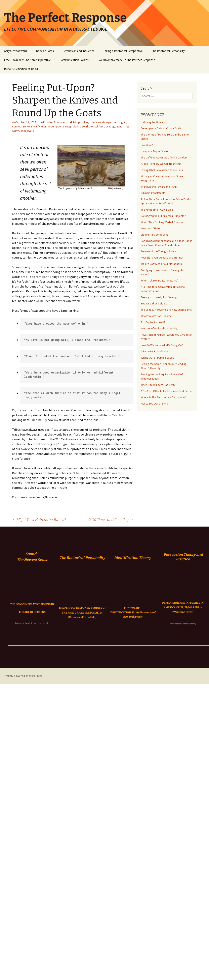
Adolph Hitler (80, 122)
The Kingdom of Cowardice (157, 210)
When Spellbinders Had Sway (158, 385)
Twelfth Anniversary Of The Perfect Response (126, 60)
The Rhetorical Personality (168, 51)
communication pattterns (105, 122)
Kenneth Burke (21, 126)
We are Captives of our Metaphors (161, 264)
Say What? (147, 145)
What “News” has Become (156, 316)
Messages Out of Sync (154, 404)
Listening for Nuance (153, 122)
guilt (124, 122)
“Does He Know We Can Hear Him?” (161, 164)
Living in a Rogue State (154, 151)
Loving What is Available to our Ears (162, 170)
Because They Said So (154, 303)
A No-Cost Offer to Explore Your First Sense (166, 391)
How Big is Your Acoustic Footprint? (162, 258)
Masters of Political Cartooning (159, 328)
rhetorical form (95, 126)
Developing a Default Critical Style (161, 128)
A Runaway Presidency (154, 351)
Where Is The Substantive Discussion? (163, 397)
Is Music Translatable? (154, 193)
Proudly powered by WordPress (23, 676)
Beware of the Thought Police (158, 251)
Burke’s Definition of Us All (21, 69)
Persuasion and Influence (78, 51)
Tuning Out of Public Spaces (157, 358)
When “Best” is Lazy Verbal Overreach (163, 222)
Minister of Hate (150, 228)
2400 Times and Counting (111, 519)
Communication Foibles (74, 60)
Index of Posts (45, 51)
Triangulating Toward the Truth (159, 187)
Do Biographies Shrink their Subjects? (163, 216)
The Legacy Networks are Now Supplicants (166, 310)
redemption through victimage (66, 126)
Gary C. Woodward (15, 51)
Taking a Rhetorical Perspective (123, 51)
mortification (39, 126)
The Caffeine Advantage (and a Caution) (164, 157)
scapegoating (114, 126)
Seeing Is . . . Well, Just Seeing (159, 297)
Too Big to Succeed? (153, 322)
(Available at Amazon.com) (32, 623)
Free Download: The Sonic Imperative (27, 60)
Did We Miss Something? (155, 235)
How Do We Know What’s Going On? (162, 345)
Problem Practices (54, 122)
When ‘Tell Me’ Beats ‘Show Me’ (159, 280)
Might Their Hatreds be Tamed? (39, 519)
